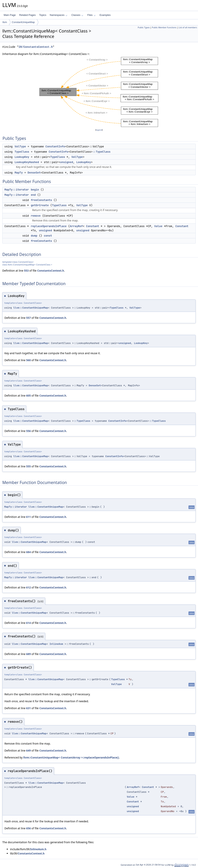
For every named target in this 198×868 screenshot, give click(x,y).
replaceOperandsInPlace (49, 226)
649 (28, 750)
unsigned (67, 162)
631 (28, 708)
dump (34, 236)
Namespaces (58, 15)
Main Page (10, 15)
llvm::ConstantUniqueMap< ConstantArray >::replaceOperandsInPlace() (71, 757)
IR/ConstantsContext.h (36, 47)
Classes (77, 15)
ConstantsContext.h (51, 271)
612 (28, 587)
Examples (105, 15)
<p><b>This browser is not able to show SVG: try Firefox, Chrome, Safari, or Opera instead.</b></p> (99, 92)
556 (28, 431)
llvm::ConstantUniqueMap (31, 308)
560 (28, 360)
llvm (5, 22)
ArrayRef (76, 226)
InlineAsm (56, 644)
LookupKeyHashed (27, 162)
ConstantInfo (55, 146)
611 (28, 517)
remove (36, 216)
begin (35, 190)
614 (28, 623)
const (48, 236)
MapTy (19, 173)
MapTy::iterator (17, 190)
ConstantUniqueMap (23, 22)
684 (28, 552)
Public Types (144, 27)
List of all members (188, 27)
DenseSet (34, 173)
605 (28, 396)
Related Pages (27, 15)
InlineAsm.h (38, 849)
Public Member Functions (164, 27)
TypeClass (22, 152)
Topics (43, 15)
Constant (93, 226)
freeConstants (41, 200)
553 (26, 271)
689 (28, 654)
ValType (20, 146)
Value (158, 226)
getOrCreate (40, 205)
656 (28, 828)
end (33, 195)
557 (28, 318)
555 (28, 466)
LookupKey (22, 157)
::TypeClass (102, 152)
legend (99, 130)
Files (91, 15)
